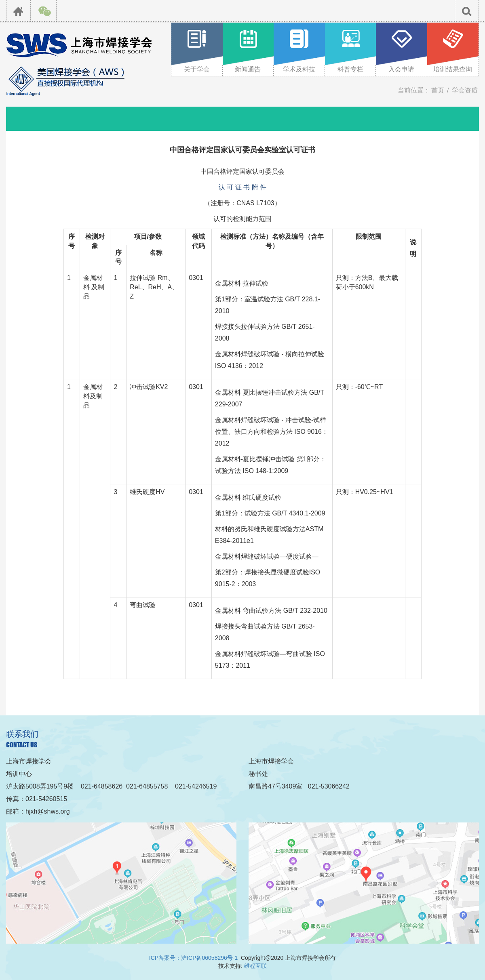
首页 (438, 90)
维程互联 (255, 966)
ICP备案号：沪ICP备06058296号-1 (193, 958)
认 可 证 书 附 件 (242, 187)
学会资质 (465, 90)
